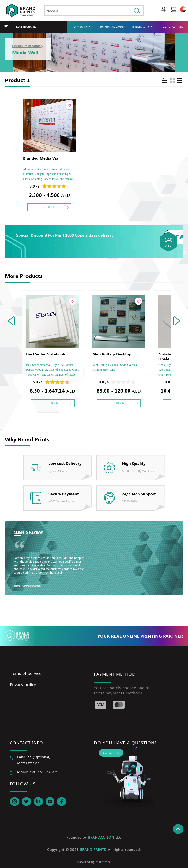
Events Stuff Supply (28, 46)
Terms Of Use (143, 27)
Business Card (112, 27)
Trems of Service (26, 673)
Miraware (103, 862)
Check (50, 207)
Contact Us (173, 27)
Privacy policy (23, 684)
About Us (82, 27)
